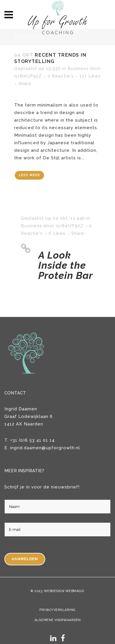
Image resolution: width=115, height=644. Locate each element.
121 (90, 76)
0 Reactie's (61, 76)
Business (78, 68)
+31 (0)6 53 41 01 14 (32, 440)
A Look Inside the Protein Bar (66, 265)
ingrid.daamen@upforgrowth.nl (45, 448)
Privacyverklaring (58, 610)
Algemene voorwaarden (58, 620)
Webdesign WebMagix (64, 591)
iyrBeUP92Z (28, 76)
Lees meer (29, 175)
